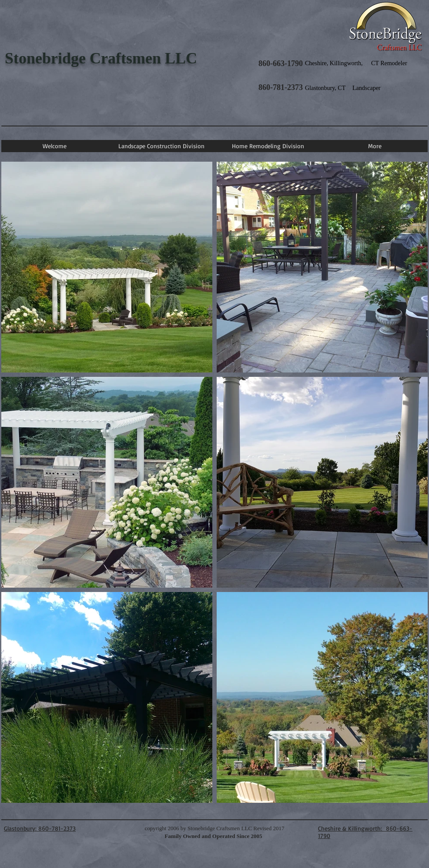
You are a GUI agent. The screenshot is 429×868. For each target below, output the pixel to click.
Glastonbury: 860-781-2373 (40, 828)
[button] (161, 146)
